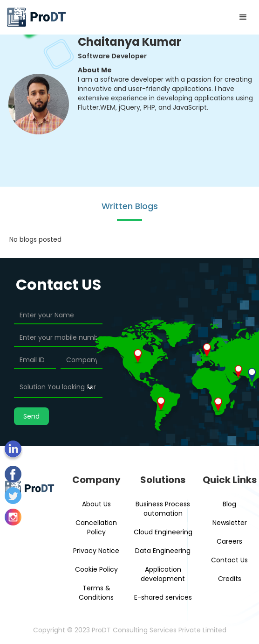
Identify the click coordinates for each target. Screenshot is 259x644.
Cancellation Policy (96, 527)
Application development (163, 574)
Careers (229, 541)
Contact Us (229, 560)
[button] (243, 17)
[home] (36, 17)
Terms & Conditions (96, 593)
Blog (229, 504)
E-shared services (163, 597)
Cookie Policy (96, 569)
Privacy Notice (96, 551)
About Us (96, 504)
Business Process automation (163, 509)
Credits (230, 579)
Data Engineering (163, 551)
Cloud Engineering (163, 532)
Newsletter (230, 523)
